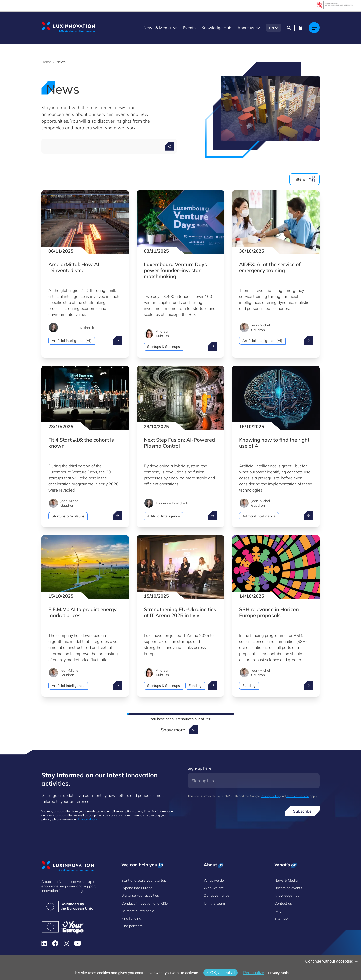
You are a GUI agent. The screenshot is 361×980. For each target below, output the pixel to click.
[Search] (289, 28)
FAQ (278, 911)
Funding (195, 686)
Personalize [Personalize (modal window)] (254, 973)
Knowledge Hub (216, 28)
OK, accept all (220, 973)
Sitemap (281, 918)
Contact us (283, 903)
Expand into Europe (137, 888)
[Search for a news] (170, 146)
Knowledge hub (287, 895)
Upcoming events (288, 888)
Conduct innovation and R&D (145, 903)
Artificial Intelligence (164, 516)
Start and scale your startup (144, 880)
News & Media (157, 28)
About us (246, 28)
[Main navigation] (314, 28)
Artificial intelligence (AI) (72, 341)
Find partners (132, 926)
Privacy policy (270, 796)
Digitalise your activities (140, 895)
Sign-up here (199, 768)
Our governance (216, 895)
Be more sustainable (138, 911)
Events (189, 28)
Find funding (131, 918)
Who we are (214, 888)
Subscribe (302, 811)
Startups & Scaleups (164, 347)
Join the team (214, 903)
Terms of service (298, 796)
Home (46, 62)
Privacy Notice (88, 819)
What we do (214, 880)
